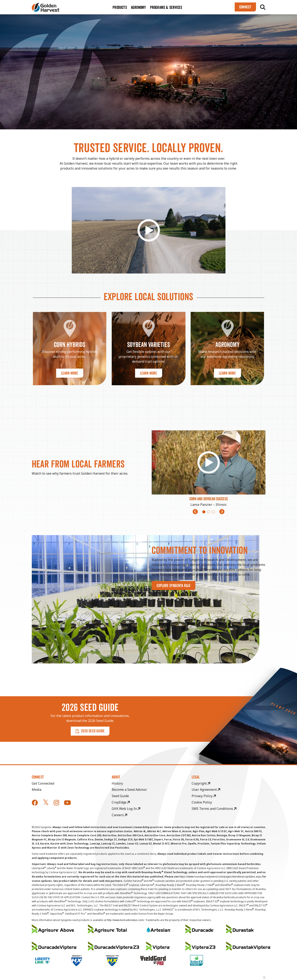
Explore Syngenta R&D (174, 586)
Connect (245, 7)
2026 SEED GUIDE (90, 731)
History (117, 783)
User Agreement (206, 790)
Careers (119, 815)
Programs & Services (166, 7)
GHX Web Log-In (126, 809)
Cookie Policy (202, 802)
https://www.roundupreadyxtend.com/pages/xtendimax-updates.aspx (220, 877)
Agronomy (138, 7)
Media (37, 790)
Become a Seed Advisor (129, 790)
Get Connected (43, 783)
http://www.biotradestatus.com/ (125, 920)
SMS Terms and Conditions (214, 809)
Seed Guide (120, 796)
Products (120, 7)
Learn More (70, 373)
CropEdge (121, 802)
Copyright (201, 783)
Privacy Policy (204, 796)
